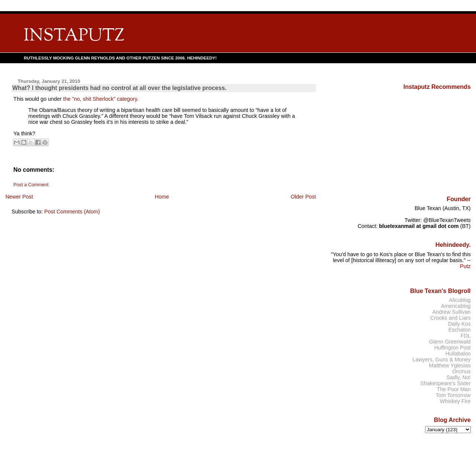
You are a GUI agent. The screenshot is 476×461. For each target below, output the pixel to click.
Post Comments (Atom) (72, 212)
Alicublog (460, 300)
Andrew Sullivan (452, 312)
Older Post (303, 197)
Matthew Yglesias (450, 365)
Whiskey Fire (455, 401)
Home (162, 197)
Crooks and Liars (451, 318)
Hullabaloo (458, 354)
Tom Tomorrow (453, 395)
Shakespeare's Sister (445, 383)
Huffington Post (453, 348)
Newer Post (19, 197)
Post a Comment (31, 185)
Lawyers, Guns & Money (441, 360)
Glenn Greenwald (450, 342)
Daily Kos (459, 324)
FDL (465, 336)
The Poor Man (454, 389)
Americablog (456, 306)
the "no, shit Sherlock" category (100, 99)
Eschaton (460, 330)
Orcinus (461, 371)
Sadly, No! (458, 377)
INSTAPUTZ (74, 36)
